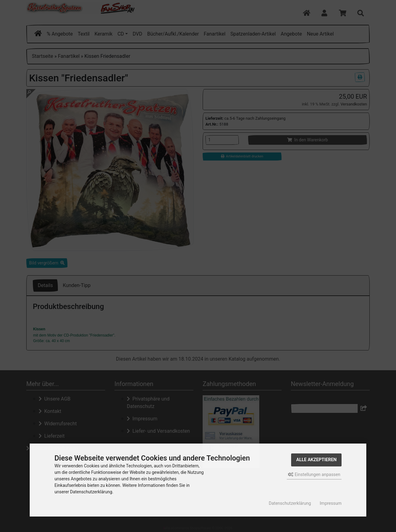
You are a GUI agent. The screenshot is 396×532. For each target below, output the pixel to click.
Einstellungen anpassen (314, 474)
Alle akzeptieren (316, 460)
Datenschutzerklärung (290, 503)
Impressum (331, 503)
